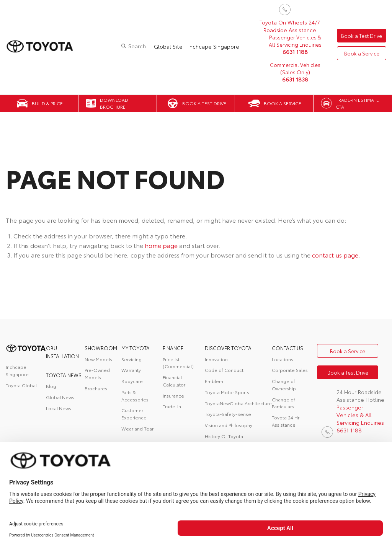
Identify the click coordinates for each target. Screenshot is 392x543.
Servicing (131, 359)
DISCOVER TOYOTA (228, 348)
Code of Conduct (224, 370)
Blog (51, 386)
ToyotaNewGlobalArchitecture (238, 403)
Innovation (216, 359)
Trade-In (172, 406)
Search (134, 46)
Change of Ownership (284, 385)
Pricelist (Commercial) (178, 363)
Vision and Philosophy (229, 425)
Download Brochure (114, 103)
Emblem (214, 381)
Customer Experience (134, 414)
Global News (60, 397)
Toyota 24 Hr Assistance (286, 421)
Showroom (101, 348)
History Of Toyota (224, 436)
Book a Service (360, 54)
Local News (59, 408)
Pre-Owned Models (97, 373)
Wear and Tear (137, 428)
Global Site (165, 46)
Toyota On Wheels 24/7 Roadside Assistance (287, 26)
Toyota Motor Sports (227, 392)
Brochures (96, 388)
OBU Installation (62, 352)
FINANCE (173, 348)
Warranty (131, 370)
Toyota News (64, 375)
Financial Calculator (174, 381)
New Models (98, 359)
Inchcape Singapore (211, 46)
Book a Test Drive (360, 35)
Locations (283, 359)
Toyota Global (21, 385)
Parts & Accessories (135, 396)
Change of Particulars (283, 403)
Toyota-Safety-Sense (228, 414)
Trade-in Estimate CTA (357, 103)
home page (161, 245)
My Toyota (136, 348)
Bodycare (132, 381)
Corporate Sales (290, 370)
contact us (287, 348)
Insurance (173, 395)
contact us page (335, 255)
